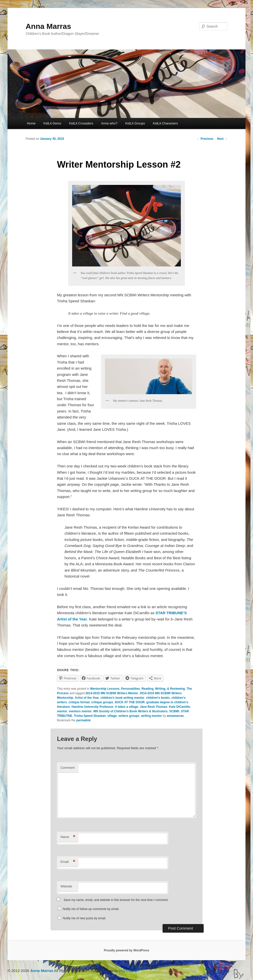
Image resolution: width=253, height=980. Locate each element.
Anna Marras (48, 26)
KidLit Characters (165, 123)
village (112, 716)
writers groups (129, 716)
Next (222, 139)
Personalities (131, 689)
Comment (67, 768)
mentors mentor (80, 711)
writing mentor (151, 716)
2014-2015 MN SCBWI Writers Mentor (112, 693)
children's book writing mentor (122, 698)
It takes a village (127, 707)
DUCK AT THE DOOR (130, 702)
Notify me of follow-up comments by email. (91, 909)
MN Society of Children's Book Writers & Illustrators (131, 711)
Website (66, 886)
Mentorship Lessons (105, 689)
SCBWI (174, 711)
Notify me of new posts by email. (85, 918)
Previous (205, 139)
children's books (158, 698)
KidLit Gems (52, 123)
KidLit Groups (135, 123)
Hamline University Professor (93, 707)
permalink (84, 720)
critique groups (102, 702)
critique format (79, 702)
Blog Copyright (129, 971)
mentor (62, 711)
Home (31, 123)
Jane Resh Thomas (153, 707)
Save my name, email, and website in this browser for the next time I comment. (116, 900)
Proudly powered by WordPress (126, 950)
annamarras (175, 716)
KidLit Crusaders (81, 123)
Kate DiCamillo (179, 707)
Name (68, 837)
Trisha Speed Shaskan (90, 716)
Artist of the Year (87, 698)
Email (68, 862)
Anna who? (109, 123)
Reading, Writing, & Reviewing (163, 689)
